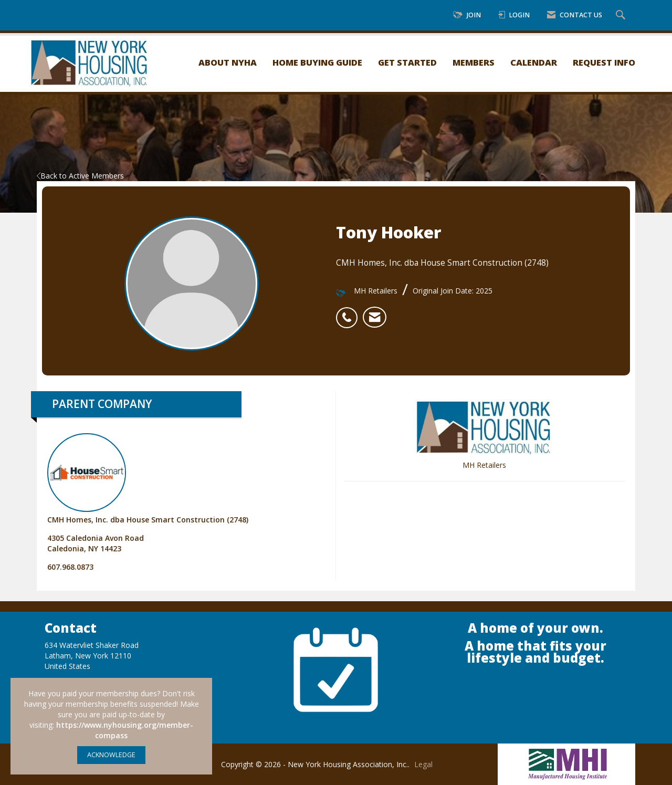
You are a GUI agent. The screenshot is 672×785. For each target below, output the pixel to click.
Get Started (407, 62)
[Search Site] (622, 15)
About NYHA (228, 62)
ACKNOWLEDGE (111, 755)
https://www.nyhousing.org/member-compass (125, 730)
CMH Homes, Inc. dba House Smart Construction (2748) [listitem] (148, 479)
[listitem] (349, 312)
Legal (423, 764)
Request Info (604, 62)
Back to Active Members (80, 176)
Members (474, 62)
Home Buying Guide (317, 62)
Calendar (534, 62)
